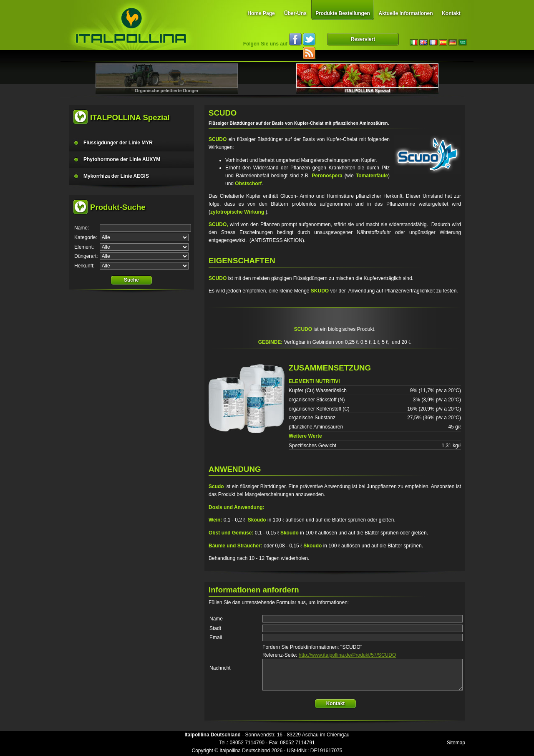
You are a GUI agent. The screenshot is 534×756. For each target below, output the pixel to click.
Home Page (261, 13)
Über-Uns (295, 13)
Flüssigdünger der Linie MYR (118, 143)
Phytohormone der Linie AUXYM (122, 159)
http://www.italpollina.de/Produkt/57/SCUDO (347, 655)
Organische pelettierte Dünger (167, 91)
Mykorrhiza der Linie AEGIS (116, 176)
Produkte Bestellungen (343, 13)
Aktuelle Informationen (406, 13)
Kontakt (451, 13)
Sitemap (456, 743)
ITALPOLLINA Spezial (367, 91)
